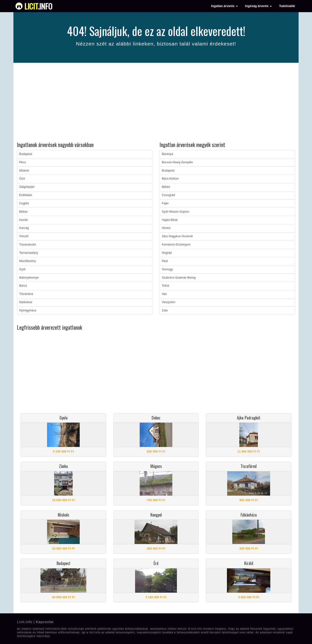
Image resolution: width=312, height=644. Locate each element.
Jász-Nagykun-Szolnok (177, 236)
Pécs (23, 162)
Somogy (167, 269)
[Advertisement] (156, 103)
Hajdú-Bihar (170, 220)
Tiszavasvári (28, 245)
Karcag (24, 228)
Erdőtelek (26, 195)
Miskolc (24, 171)
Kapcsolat (45, 622)
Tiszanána (26, 294)
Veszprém (169, 302)
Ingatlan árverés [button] (224, 6)
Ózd (22, 179)
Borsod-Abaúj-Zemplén (178, 162)
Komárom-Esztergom (176, 245)
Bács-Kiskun (170, 179)
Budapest (26, 154)
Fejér (165, 203)
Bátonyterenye (29, 278)
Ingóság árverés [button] (258, 6)
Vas (164, 294)
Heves (166, 228)
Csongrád (168, 195)
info (38, 6)
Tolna (166, 286)
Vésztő (24, 236)
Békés (24, 212)
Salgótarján (27, 187)
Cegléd (24, 203)
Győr (23, 269)
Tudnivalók (287, 6)
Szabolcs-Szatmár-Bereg (179, 278)
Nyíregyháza (28, 310)
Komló (24, 220)
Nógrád (167, 253)
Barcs (23, 286)
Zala (165, 310)
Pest (165, 261)
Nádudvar (26, 302)
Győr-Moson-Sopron (176, 212)
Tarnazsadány (29, 253)
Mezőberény (28, 261)
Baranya (168, 154)
